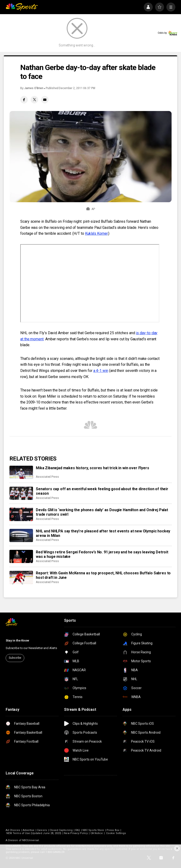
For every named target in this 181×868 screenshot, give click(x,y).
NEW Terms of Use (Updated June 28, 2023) (34, 833)
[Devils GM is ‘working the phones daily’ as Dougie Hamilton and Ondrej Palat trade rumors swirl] (21, 514)
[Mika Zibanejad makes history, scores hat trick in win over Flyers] (21, 472)
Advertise (29, 830)
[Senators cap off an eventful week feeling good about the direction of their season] (21, 493)
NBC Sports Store (93, 830)
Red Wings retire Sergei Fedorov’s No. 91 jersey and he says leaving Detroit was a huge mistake (102, 554)
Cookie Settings (116, 833)
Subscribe (15, 658)
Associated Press (47, 477)
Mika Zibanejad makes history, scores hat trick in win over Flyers (93, 468)
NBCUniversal (31, 840)
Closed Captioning (61, 830)
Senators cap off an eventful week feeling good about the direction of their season (102, 491)
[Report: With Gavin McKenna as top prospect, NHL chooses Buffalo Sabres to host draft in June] (21, 577)
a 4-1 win (101, 371)
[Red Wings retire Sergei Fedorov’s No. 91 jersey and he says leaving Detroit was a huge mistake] (21, 556)
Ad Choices (13, 830)
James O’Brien (34, 88)
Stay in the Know (17, 640)
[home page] (22, 7)
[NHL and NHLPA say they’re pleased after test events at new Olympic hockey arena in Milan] (21, 535)
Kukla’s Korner (96, 233)
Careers (42, 830)
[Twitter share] (34, 100)
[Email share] (45, 100)
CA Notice (97, 833)
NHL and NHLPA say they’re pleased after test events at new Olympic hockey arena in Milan (103, 533)
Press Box (113, 830)
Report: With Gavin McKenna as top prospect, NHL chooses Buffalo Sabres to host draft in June (103, 575)
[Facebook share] (24, 100)
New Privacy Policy (76, 833)
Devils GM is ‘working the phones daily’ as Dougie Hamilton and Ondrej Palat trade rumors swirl (102, 512)
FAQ (78, 830)
